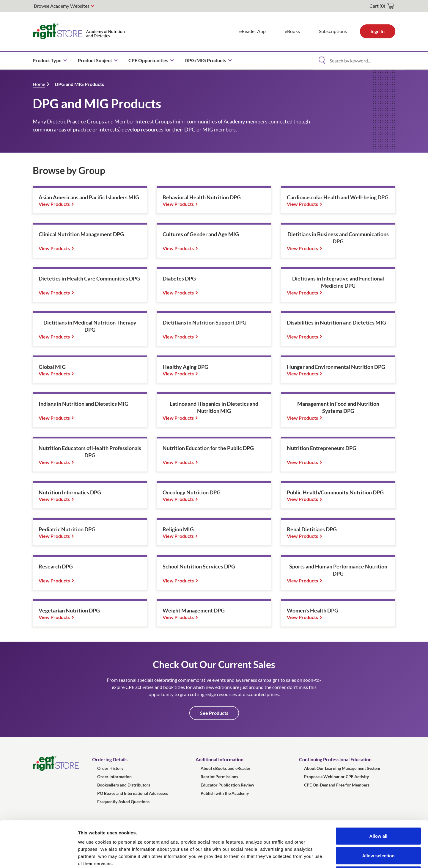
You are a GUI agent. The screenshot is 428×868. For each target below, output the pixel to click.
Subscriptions (333, 31)
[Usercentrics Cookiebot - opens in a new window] (38, 856)
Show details (312, 856)
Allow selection (378, 810)
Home (39, 84)
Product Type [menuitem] (47, 60)
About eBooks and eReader (226, 768)
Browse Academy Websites (62, 6)
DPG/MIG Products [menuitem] (205, 60)
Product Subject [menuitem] (95, 60)
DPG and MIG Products (79, 84)
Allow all (379, 790)
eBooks (292, 31)
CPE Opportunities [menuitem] (148, 60)
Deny (379, 829)
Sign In (378, 31)
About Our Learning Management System (342, 768)
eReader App (252, 31)
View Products (54, 204)
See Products (214, 713)
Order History (110, 768)
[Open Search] (322, 60)
